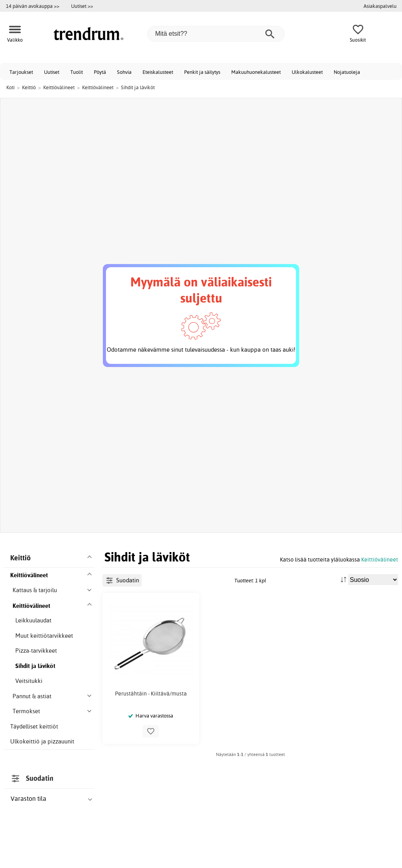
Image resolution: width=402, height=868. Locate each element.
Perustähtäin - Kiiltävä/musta (151, 694)
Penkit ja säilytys (202, 72)
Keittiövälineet (380, 559)
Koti (10, 87)
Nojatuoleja (347, 72)
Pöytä (100, 72)
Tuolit (77, 72)
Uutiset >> (82, 6)
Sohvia (124, 72)
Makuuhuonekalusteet (256, 72)
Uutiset (52, 72)
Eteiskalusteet (158, 72)
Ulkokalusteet (307, 72)
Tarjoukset (21, 72)
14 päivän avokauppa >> (33, 6)
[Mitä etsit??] (216, 34)
